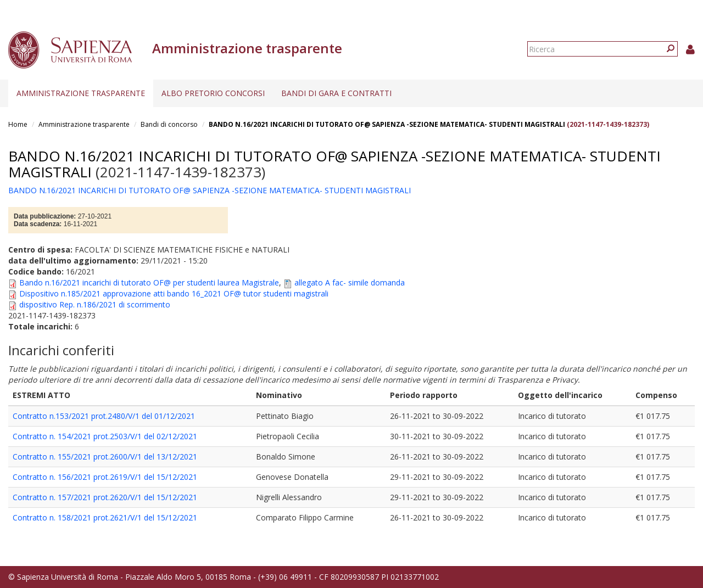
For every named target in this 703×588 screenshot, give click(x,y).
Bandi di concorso (169, 124)
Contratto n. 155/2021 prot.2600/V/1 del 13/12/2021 (105, 457)
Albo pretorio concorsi (213, 93)
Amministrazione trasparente (81, 93)
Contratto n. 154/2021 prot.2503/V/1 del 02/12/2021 (105, 436)
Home (18, 124)
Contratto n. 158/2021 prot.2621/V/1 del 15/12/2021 (105, 517)
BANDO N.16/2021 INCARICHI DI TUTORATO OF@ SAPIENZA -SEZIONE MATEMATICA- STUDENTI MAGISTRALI (387, 124)
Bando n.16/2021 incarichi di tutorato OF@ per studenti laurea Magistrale (149, 282)
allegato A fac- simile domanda (350, 282)
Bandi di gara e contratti (336, 93)
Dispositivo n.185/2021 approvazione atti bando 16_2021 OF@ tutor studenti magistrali (174, 293)
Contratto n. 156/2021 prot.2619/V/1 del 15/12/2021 (105, 477)
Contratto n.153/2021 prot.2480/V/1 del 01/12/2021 (104, 416)
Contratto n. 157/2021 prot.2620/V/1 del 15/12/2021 (105, 497)
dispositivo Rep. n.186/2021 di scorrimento (95, 304)
